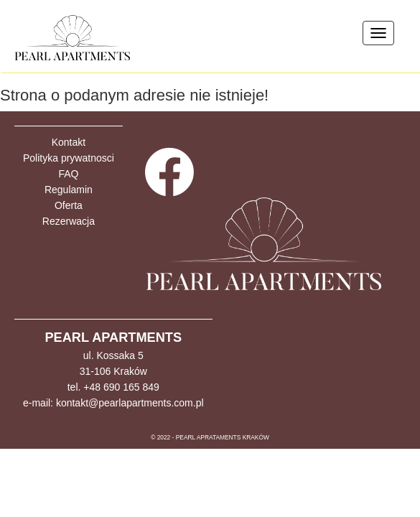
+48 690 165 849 (121, 387)
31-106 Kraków (113, 371)
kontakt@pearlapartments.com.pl (130, 403)
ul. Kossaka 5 (113, 355)
